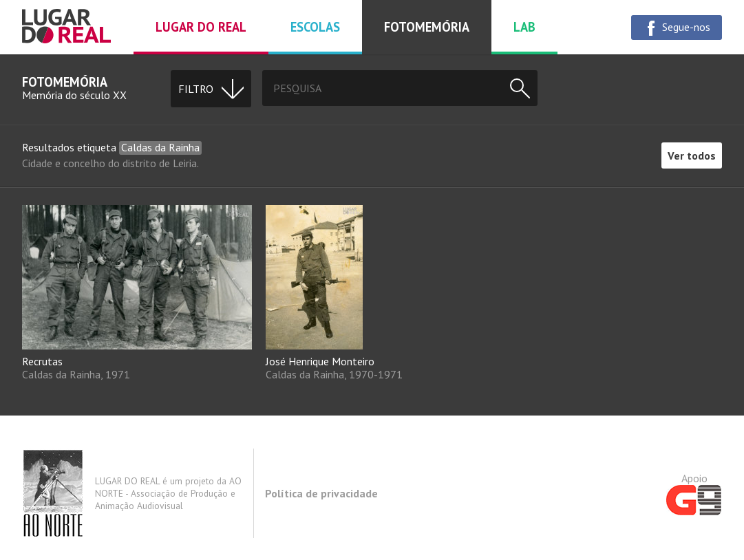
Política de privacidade (321, 493)
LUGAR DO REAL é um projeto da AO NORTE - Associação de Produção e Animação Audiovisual (132, 493)
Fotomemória (427, 27)
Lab (524, 27)
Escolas (315, 27)
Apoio (694, 493)
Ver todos (692, 155)
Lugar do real (201, 27)
